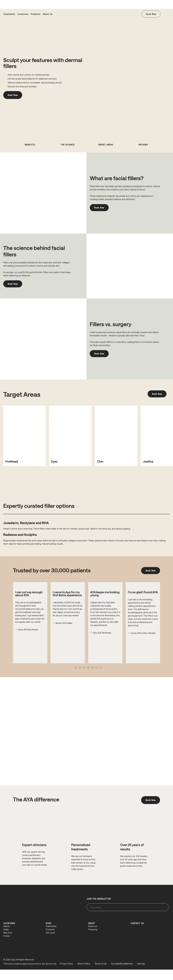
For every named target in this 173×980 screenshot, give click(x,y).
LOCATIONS (9, 934)
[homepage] (86, 14)
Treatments (9, 14)
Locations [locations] (23, 14)
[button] (168, 14)
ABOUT (92, 934)
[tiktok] (167, 975)
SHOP (49, 934)
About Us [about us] (48, 14)
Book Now (151, 14)
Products (36, 14)
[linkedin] (162, 975)
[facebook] (156, 975)
